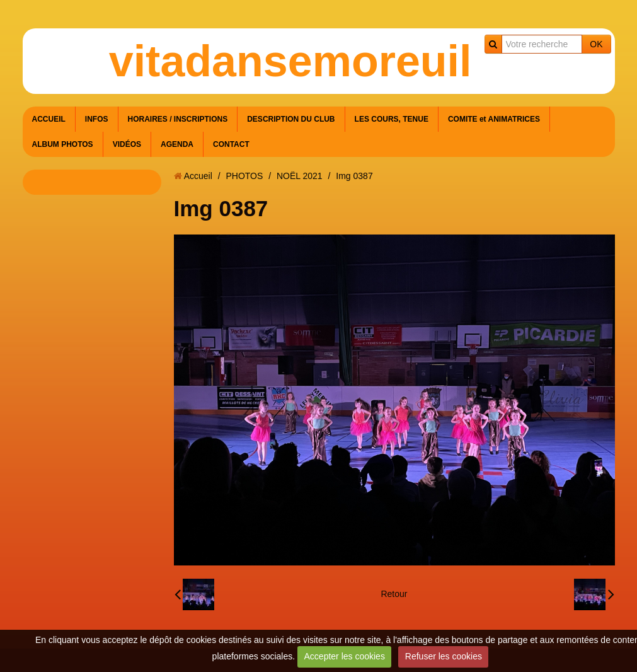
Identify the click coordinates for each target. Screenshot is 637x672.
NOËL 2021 (300, 176)
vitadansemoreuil (290, 61)
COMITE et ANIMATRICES (494, 119)
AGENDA (177, 144)
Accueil (198, 176)
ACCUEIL (49, 119)
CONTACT (231, 144)
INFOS (97, 119)
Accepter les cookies (345, 656)
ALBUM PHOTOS (63, 144)
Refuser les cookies (444, 656)
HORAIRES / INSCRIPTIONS (178, 119)
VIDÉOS (127, 144)
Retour (394, 594)
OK (596, 44)
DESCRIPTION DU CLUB (291, 119)
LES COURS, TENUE (392, 119)
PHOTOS (244, 176)
